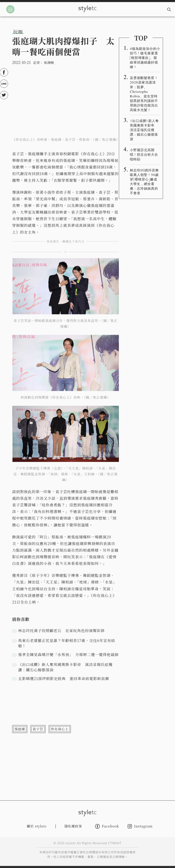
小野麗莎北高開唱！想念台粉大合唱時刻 (144, 154)
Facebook (107, 826)
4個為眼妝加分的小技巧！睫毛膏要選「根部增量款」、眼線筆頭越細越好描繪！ (145, 57)
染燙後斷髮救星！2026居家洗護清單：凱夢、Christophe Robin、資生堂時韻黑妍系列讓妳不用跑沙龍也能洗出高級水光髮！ (144, 94)
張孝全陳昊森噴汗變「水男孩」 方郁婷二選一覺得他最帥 (68, 654)
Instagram (140, 826)
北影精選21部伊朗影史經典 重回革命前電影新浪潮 (64, 678)
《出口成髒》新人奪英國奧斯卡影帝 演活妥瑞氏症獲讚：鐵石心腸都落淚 (65, 667)
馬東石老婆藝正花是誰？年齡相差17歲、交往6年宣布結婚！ (67, 643)
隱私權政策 (73, 826)
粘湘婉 (49, 63)
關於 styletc (37, 826)
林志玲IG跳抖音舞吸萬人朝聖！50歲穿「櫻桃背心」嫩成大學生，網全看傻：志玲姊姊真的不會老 (144, 181)
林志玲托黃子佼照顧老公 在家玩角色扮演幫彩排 (62, 630)
